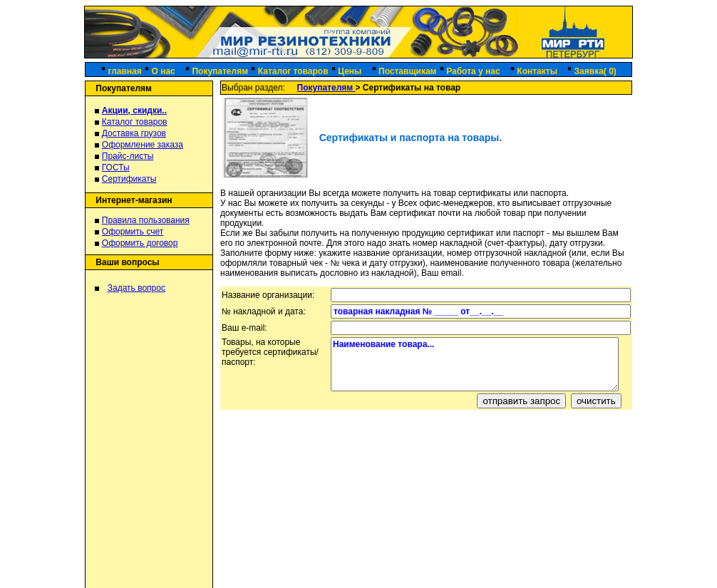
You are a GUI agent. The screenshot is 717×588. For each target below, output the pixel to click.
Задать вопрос (136, 288)
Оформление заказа (143, 145)
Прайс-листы (128, 156)
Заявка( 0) (595, 71)
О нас (163, 71)
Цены (351, 71)
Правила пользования (146, 220)
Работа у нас (473, 71)
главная (125, 71)
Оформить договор (140, 243)
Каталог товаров (293, 71)
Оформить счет (133, 232)
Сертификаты (129, 179)
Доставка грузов (134, 133)
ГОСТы (116, 167)
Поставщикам (407, 71)
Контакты (537, 71)
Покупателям (220, 71)
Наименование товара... (475, 364)
